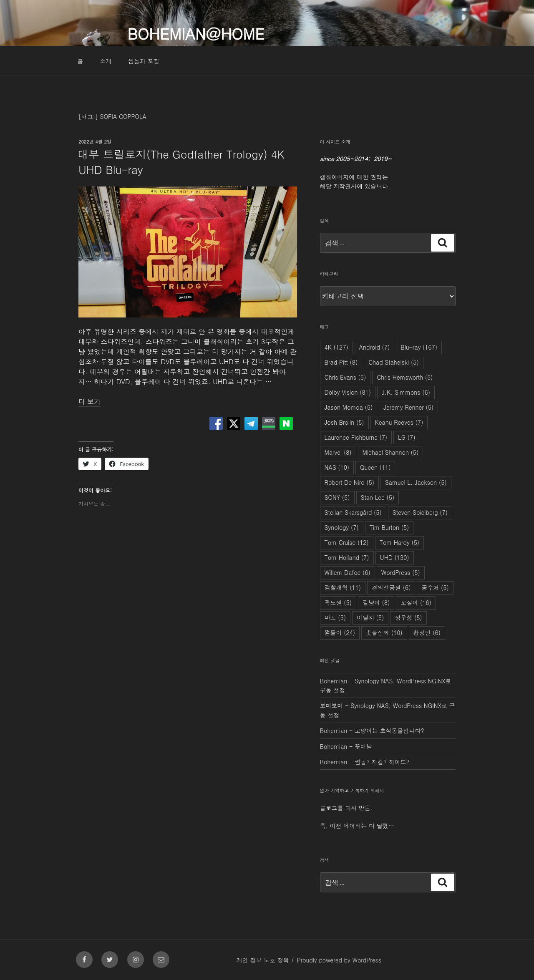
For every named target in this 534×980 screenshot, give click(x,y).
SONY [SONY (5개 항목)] (337, 497)
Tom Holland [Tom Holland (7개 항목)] (347, 557)
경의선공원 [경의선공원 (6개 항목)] (391, 587)
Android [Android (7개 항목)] (375, 347)
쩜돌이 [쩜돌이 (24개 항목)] (340, 632)
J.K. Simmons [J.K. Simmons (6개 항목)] (406, 392)
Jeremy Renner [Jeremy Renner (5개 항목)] (408, 407)
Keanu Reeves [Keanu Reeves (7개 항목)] (399, 422)
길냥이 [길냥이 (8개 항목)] (376, 602)
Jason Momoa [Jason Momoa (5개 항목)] (349, 407)
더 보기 (89, 402)
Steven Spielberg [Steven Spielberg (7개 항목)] (420, 512)
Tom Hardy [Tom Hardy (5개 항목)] (399, 542)
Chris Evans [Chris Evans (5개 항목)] (345, 377)
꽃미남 (363, 746)
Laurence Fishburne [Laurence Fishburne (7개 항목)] (356, 437)
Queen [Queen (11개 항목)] (375, 467)
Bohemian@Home (196, 33)
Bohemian (334, 681)
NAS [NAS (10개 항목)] (337, 467)
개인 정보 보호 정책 (263, 960)
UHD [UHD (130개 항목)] (395, 557)
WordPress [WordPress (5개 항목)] (401, 572)
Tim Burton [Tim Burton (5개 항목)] (389, 527)
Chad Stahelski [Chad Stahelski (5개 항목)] (394, 362)
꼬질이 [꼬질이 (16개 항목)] (416, 602)
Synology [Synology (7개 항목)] (342, 527)
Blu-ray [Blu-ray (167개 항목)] (419, 347)
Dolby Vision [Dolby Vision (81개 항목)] (348, 392)
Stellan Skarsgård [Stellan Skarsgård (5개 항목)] (353, 512)
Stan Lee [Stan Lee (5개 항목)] (378, 497)
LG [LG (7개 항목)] (407, 437)
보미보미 (332, 705)
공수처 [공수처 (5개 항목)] (435, 587)
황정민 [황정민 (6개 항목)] (427, 632)
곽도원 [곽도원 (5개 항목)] (338, 602)
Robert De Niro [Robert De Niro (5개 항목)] (349, 482)
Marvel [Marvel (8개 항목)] (338, 452)
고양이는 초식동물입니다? (389, 731)
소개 (106, 61)
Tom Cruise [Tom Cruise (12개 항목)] (347, 542)
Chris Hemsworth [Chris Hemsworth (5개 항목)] (405, 377)
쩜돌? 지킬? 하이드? (382, 762)
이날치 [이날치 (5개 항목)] (370, 617)
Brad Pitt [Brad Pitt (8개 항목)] (341, 362)
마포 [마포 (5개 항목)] (335, 617)
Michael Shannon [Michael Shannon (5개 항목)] (391, 452)
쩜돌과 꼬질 (144, 61)
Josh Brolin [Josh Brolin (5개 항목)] (344, 422)
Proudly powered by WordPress (339, 960)
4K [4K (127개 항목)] (336, 347)
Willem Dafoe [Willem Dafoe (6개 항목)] (348, 572)
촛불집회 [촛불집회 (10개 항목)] (384, 632)
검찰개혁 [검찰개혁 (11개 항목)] (343, 587)
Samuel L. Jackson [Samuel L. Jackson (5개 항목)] (416, 482)
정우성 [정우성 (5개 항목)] (408, 617)
